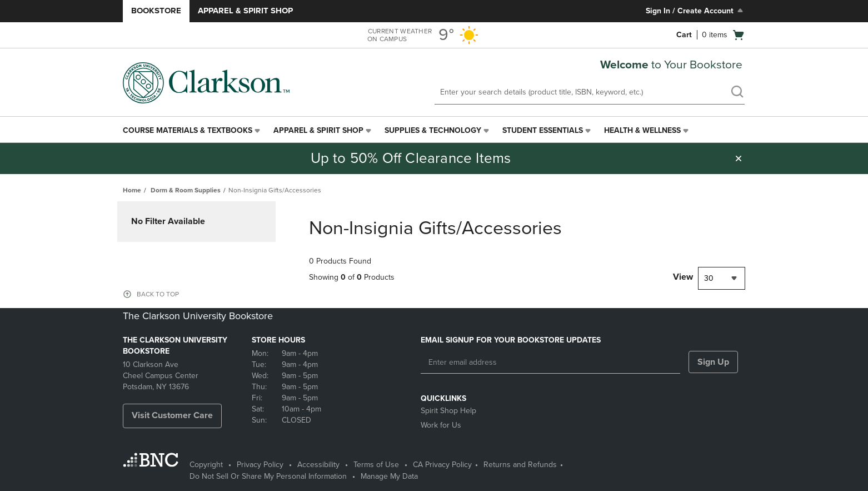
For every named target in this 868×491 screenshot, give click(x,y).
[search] (737, 93)
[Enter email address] (550, 363)
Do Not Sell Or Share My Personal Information (268, 476)
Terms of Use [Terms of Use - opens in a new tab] (376, 465)
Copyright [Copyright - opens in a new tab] (206, 465)
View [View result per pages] (683, 277)
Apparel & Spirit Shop (245, 11)
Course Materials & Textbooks (188, 130)
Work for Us (441, 425)
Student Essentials (543, 130)
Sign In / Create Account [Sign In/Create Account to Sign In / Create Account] (695, 11)
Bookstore (156, 11)
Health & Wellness (642, 130)
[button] (739, 158)
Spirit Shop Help (448, 411)
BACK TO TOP (158, 294)
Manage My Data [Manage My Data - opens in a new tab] (389, 476)
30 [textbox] (709, 278)
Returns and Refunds (520, 465)
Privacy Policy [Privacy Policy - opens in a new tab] (260, 465)
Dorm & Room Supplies (186, 190)
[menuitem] (193, 131)
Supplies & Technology (433, 130)
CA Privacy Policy (442, 465)
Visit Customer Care (172, 415)
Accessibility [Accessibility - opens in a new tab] (318, 465)
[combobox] (722, 278)
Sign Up (713, 362)
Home (132, 190)
